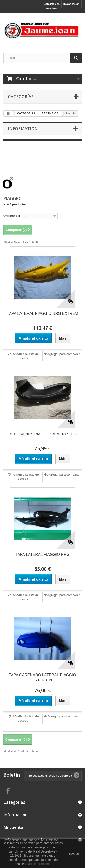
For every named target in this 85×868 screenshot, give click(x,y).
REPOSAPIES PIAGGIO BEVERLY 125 (42, 434)
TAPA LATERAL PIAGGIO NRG (42, 554)
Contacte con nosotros (52, 6)
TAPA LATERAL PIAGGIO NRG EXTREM (43, 314)
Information (23, 128)
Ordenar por (12, 216)
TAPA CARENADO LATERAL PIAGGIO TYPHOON (42, 678)
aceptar (74, 853)
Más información (39, 864)
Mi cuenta (13, 827)
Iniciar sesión (71, 4)
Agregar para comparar (63, 354)
